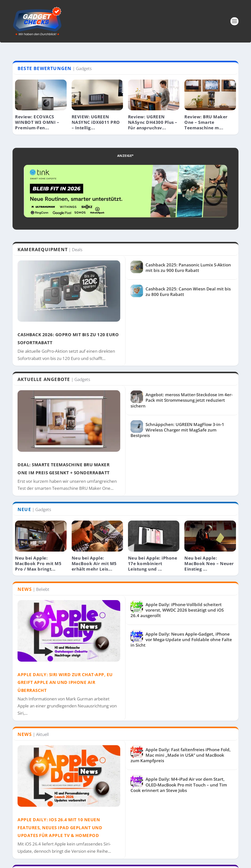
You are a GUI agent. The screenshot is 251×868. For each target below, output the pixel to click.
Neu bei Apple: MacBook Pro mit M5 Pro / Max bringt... (38, 563)
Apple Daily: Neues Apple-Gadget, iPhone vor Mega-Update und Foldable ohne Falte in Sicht (181, 639)
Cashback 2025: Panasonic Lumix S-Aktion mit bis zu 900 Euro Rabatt (188, 268)
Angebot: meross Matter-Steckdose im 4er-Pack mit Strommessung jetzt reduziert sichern (181, 400)
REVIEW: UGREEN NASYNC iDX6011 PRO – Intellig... (96, 122)
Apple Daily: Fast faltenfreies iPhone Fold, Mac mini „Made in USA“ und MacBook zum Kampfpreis (181, 755)
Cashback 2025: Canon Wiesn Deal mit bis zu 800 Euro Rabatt (188, 292)
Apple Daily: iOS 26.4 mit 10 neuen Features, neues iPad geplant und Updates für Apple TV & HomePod (60, 827)
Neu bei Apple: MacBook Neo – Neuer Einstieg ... (209, 563)
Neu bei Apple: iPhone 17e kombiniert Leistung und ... (153, 563)
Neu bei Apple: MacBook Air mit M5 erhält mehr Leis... (94, 563)
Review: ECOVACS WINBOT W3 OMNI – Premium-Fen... (37, 122)
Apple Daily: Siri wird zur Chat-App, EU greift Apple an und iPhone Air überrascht (65, 682)
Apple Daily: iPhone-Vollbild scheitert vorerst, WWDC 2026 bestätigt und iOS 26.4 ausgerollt (177, 610)
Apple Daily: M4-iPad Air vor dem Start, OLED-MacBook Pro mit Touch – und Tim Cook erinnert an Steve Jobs (179, 785)
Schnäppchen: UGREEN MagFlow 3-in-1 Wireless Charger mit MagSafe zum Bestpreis (177, 430)
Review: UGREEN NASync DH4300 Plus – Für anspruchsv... (153, 122)
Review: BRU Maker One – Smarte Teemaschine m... (206, 122)
